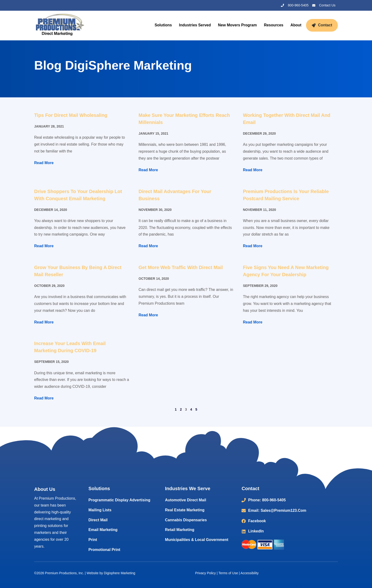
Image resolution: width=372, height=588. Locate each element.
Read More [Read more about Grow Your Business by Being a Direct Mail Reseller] (44, 322)
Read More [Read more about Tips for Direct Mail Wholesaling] (44, 163)
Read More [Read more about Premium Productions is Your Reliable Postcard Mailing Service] (253, 246)
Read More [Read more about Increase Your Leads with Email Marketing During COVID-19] (44, 398)
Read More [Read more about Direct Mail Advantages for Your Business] (148, 246)
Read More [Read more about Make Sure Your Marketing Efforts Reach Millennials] (148, 170)
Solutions (163, 25)
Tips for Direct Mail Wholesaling (71, 115)
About (296, 25)
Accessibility (250, 573)
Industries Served (195, 25)
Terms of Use (228, 573)
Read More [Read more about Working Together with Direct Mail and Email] (253, 170)
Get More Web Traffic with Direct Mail (181, 267)
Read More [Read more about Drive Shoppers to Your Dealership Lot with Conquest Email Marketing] (44, 246)
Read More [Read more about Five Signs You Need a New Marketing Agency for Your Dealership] (253, 322)
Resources (274, 25)
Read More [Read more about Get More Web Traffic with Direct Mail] (148, 315)
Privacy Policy (205, 573)
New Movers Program (237, 25)
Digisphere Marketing (120, 573)
